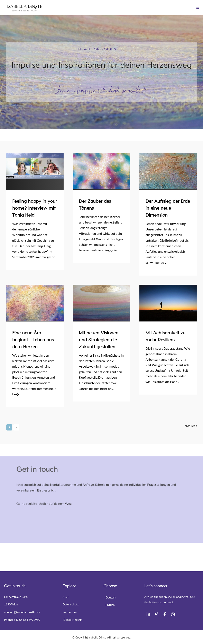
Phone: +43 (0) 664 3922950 (22, 620)
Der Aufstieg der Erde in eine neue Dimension (168, 208)
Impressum (70, 612)
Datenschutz (71, 604)
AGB (66, 597)
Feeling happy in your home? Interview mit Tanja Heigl (35, 208)
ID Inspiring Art (72, 620)
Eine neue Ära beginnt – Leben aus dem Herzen (33, 340)
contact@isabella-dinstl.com (22, 612)
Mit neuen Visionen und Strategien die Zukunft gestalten (99, 340)
